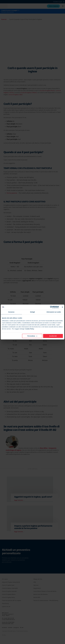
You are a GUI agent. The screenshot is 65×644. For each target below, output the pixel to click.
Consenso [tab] (11, 312)
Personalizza (32, 336)
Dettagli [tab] (32, 312)
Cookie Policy (30, 329)
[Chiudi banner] (62, 307)
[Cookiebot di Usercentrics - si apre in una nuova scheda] (51, 307)
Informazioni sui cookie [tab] (54, 312)
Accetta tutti (53, 336)
